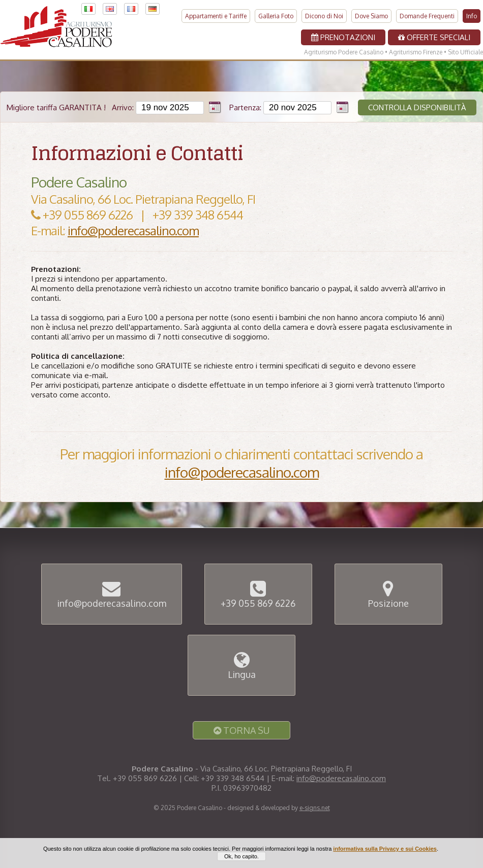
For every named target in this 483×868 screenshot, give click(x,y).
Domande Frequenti (427, 13)
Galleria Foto (276, 13)
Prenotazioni (343, 35)
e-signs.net (315, 808)
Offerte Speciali (434, 35)
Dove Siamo (371, 13)
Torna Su (242, 730)
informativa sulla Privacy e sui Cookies (385, 854)
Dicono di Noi (324, 13)
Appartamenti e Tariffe (216, 13)
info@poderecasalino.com (133, 230)
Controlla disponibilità (417, 107)
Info (472, 13)
